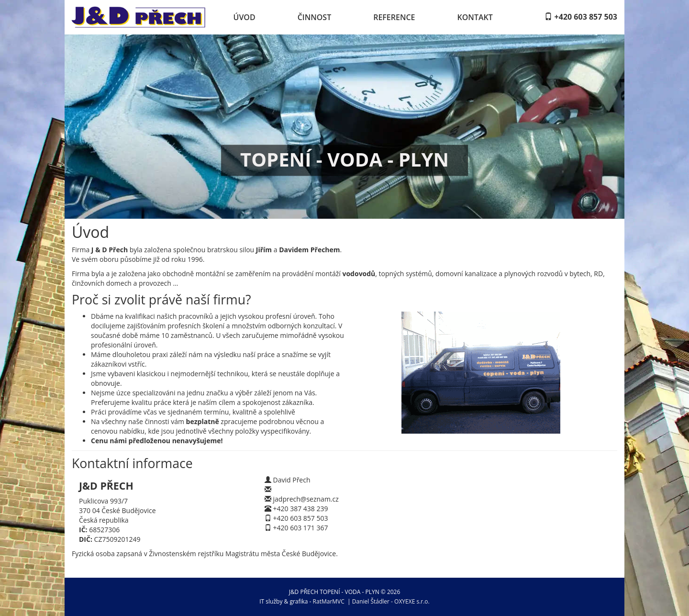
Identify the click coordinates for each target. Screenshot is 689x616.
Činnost (315, 17)
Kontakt (475, 17)
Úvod (244, 17)
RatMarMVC (329, 601)
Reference (394, 17)
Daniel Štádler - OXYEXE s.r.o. (391, 601)
